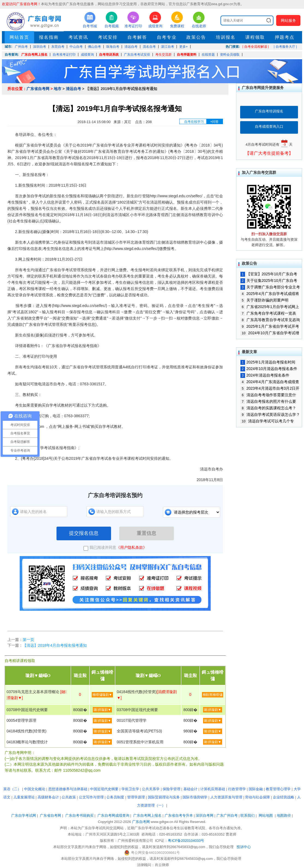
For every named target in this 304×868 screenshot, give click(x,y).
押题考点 (285, 37)
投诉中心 (244, 847)
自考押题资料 (187, 55)
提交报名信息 (84, 533)
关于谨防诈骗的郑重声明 (264, 300)
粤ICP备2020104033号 (186, 841)
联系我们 (248, 815)
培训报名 (226, 37)
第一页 (28, 640)
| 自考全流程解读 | (256, 47)
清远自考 (73, 89)
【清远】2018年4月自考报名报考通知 (55, 645)
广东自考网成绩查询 (113, 815)
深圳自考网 (205, 815)
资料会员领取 (230, 55)
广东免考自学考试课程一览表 (268, 313)
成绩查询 (87, 55)
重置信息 (147, 533)
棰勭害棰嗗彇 (213, 695)
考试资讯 (78, 37)
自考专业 (167, 37)
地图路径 (284, 815)
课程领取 (255, 37)
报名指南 (49, 37)
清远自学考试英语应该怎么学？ (270, 414)
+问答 (214, 122)
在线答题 (208, 55)
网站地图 (266, 815)
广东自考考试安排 (137, 55)
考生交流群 (163, 55)
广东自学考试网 (24, 815)
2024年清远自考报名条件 (265, 375)
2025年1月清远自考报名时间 (268, 362)
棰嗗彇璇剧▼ (102, 695)
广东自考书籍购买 (79, 815)
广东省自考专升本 (179, 815)
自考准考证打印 (64, 55)
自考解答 (137, 37)
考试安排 (108, 37)
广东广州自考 (227, 815)
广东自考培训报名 (269, 111)
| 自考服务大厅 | (285, 47)
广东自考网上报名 (34, 55)
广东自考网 (141, 822)
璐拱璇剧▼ (102, 710)
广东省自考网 (38, 89)
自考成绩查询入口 (269, 126)
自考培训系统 (109, 55)
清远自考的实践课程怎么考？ (268, 408)
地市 (58, 89)
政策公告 (196, 37)
